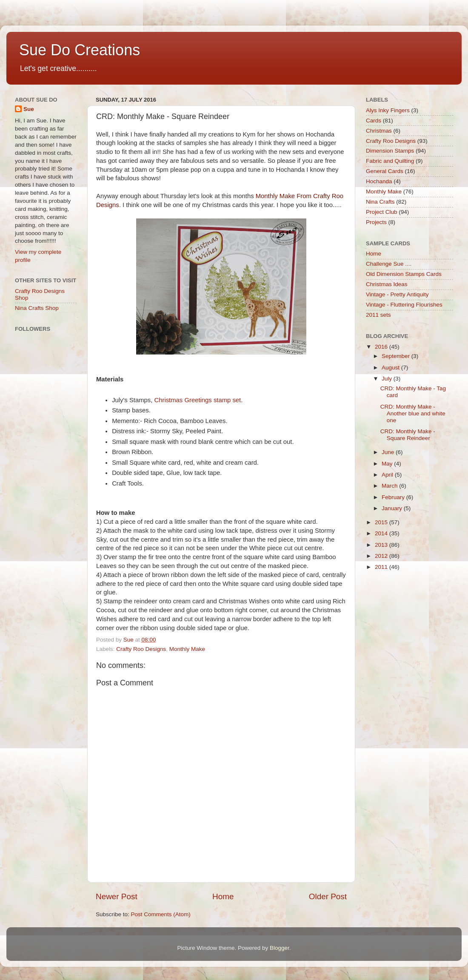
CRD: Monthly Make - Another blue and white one (413, 413)
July (388, 379)
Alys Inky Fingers (388, 110)
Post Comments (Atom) (161, 914)
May (388, 464)
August (391, 368)
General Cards (385, 171)
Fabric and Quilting (390, 161)
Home (223, 896)
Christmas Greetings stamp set (197, 400)
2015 (382, 522)
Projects (376, 222)
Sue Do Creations (80, 50)
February (394, 497)
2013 (382, 545)
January (393, 508)
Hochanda (379, 181)
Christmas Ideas (387, 284)
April (388, 475)
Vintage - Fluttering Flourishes (404, 305)
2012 (382, 556)
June (389, 452)
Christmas (379, 131)
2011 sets (378, 315)
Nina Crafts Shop (37, 308)
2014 (382, 533)
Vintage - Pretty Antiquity (397, 294)
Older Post (328, 896)
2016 (382, 347)
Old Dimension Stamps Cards (404, 274)
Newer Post (117, 896)
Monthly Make (187, 649)
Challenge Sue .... (389, 264)
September (397, 356)
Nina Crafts (380, 202)
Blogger (280, 948)
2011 (382, 567)
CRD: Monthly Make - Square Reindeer (408, 435)
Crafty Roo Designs (141, 649)
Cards (374, 121)
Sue (29, 109)
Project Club (382, 212)
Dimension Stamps (390, 151)
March (390, 486)
